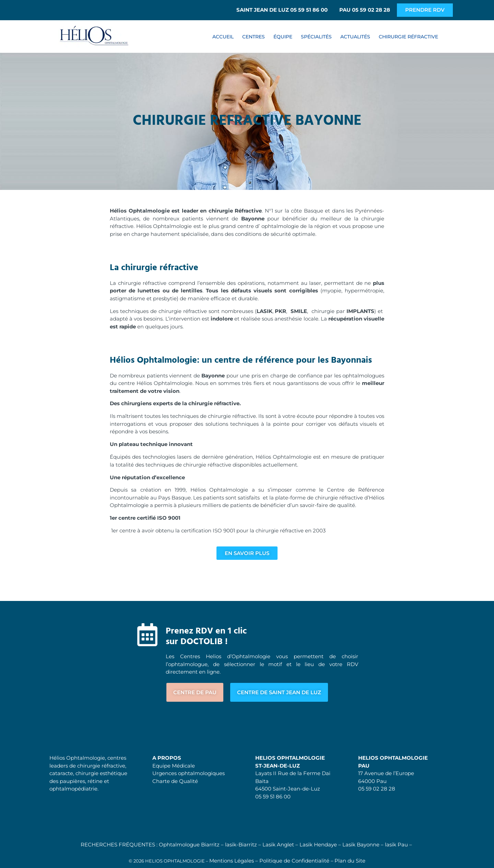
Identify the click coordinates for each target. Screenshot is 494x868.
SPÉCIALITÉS (316, 37)
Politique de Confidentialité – (296, 861)
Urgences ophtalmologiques (189, 774)
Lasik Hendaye (318, 845)
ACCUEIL (223, 37)
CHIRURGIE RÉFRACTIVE (408, 37)
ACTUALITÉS (355, 37)
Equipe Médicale (174, 766)
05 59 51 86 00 (273, 797)
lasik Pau (396, 845)
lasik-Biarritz (241, 845)
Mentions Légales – (234, 861)
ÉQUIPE (283, 37)
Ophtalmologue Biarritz (189, 845)
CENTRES (254, 37)
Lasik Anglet (278, 845)
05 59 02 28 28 (377, 789)
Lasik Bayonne (361, 845)
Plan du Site (350, 861)
